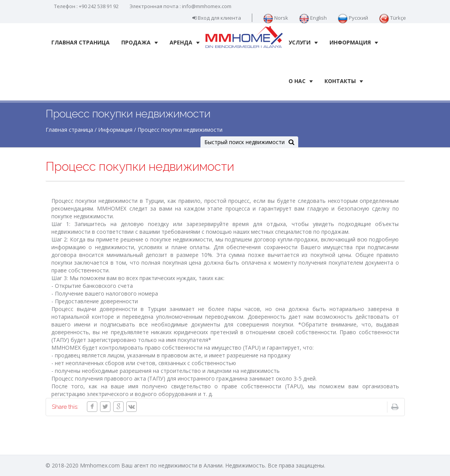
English (313, 18)
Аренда (185, 42)
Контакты (344, 81)
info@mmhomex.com (207, 6)
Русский (353, 18)
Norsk (276, 18)
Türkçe (392, 18)
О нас (301, 81)
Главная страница (81, 42)
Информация (354, 42)
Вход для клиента (217, 18)
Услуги (303, 42)
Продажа (140, 42)
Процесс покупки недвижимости (180, 130)
